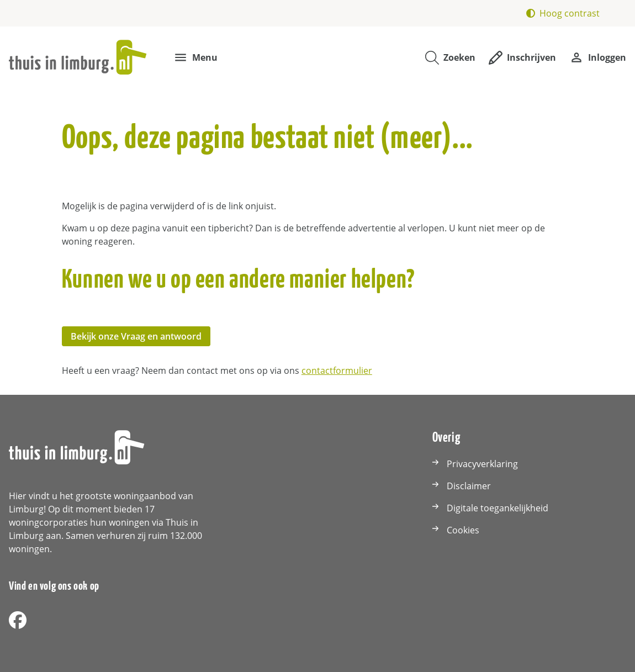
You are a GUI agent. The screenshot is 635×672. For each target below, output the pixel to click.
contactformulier (337, 371)
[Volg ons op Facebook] (18, 621)
